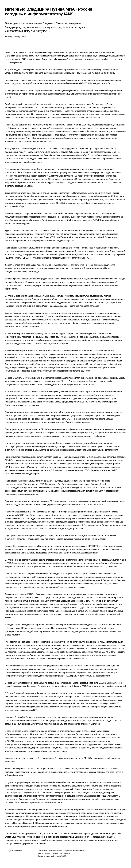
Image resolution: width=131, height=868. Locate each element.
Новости (59, 851)
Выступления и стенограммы (73, 851)
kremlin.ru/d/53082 (60, 856)
